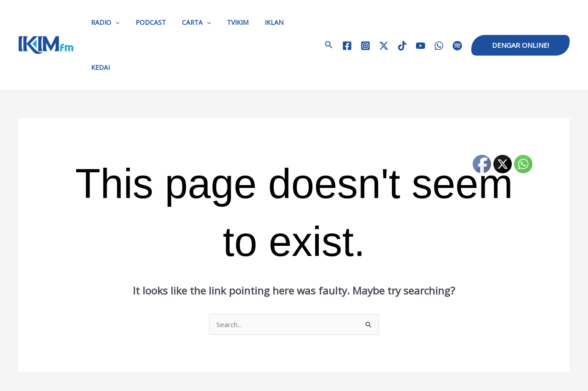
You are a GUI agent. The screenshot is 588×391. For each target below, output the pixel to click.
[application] (113, 23)
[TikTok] (402, 23)
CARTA (188, 23)
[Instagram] (365, 23)
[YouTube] (421, 23)
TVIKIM (227, 22)
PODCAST (146, 22)
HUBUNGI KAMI (264, 373)
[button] (321, 23)
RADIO (103, 23)
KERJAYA (337, 373)
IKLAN (260, 22)
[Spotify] (457, 23)
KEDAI (291, 22)
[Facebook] (347, 23)
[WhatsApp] (439, 23)
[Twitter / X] (384, 23)
